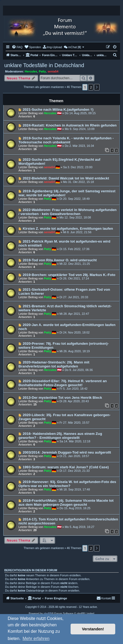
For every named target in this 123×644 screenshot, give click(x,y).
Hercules (31, 71)
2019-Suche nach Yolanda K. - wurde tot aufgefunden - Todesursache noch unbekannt (66, 140)
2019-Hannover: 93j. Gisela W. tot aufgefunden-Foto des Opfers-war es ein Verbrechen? (67, 484)
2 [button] (91, 87)
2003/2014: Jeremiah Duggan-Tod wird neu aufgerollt (67, 452)
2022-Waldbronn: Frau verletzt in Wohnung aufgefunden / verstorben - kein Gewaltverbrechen (68, 212)
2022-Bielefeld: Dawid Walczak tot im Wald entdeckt (66, 178)
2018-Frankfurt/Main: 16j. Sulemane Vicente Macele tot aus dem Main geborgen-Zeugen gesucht (66, 503)
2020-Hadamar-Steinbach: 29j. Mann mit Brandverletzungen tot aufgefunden (54, 364)
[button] (97, 87)
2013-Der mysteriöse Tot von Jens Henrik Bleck (62, 398)
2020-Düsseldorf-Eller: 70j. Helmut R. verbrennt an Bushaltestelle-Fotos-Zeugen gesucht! (63, 383)
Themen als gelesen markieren (44, 87)
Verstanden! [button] (93, 629)
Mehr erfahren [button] (36, 639)
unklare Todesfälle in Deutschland (44, 65)
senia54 (53, 71)
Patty (42, 71)
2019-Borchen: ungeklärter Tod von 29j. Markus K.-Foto (69, 275)
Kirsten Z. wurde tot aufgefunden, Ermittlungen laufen (68, 229)
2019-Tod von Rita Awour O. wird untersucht (60, 260)
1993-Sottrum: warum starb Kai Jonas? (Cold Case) (66, 467)
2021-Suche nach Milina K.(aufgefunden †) (58, 110)
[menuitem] (17, 47)
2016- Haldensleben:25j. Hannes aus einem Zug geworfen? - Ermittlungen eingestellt (60, 436)
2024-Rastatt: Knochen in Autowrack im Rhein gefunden (70, 125)
